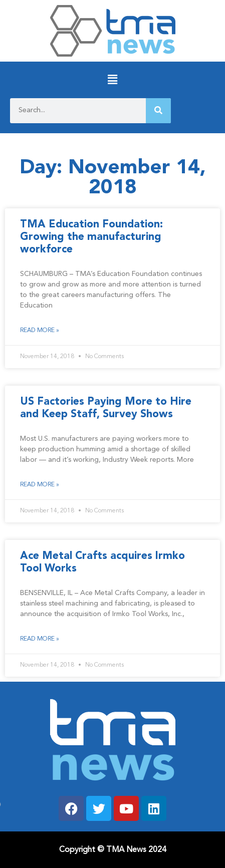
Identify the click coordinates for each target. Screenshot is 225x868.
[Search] (158, 111)
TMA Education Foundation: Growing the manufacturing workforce (91, 237)
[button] (112, 80)
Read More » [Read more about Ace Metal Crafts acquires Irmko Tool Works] (40, 639)
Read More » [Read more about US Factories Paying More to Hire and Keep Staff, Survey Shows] (40, 485)
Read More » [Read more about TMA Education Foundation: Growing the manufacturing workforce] (40, 331)
